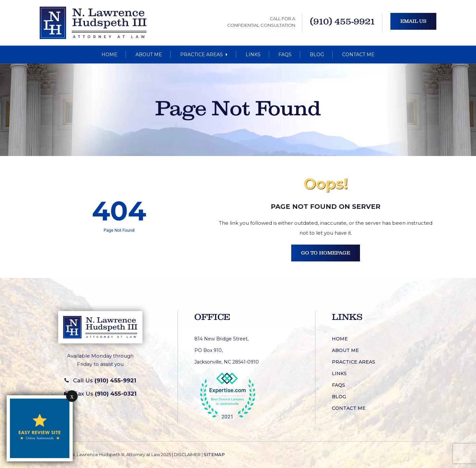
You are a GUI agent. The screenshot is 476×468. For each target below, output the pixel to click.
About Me (149, 55)
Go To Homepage (326, 253)
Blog (317, 55)
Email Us (413, 21)
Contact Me (358, 55)
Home (109, 55)
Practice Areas (204, 55)
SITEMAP (214, 454)
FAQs (285, 55)
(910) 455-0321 (116, 394)
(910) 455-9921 (343, 21)
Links (253, 55)
